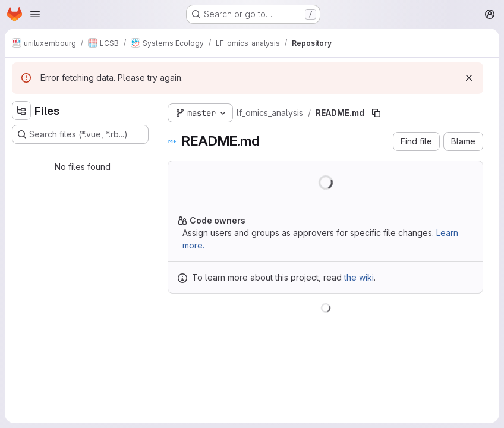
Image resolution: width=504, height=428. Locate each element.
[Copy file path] (376, 113)
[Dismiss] (469, 78)
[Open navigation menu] (35, 14)
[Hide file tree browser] (21, 111)
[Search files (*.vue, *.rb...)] (80, 134)
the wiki (359, 277)
